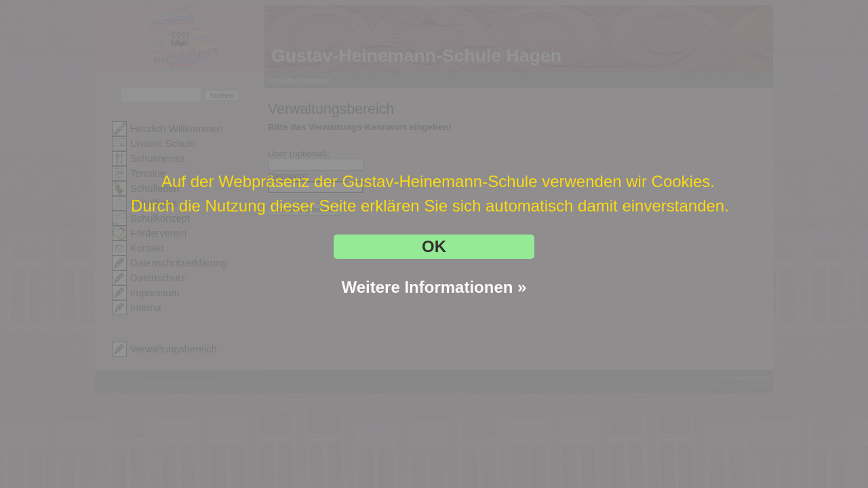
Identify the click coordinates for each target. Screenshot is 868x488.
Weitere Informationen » (434, 287)
